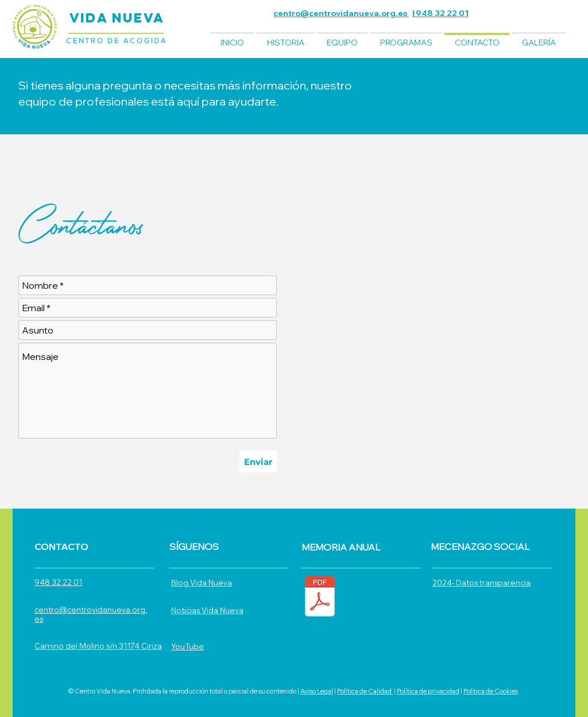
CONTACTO (61, 547)
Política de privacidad (428, 691)
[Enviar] (258, 462)
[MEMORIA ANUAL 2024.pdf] (320, 598)
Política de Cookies (491, 691)
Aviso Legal (317, 691)
